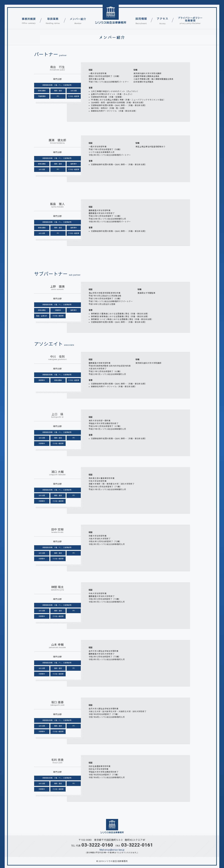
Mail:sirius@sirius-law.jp (112, 850)
